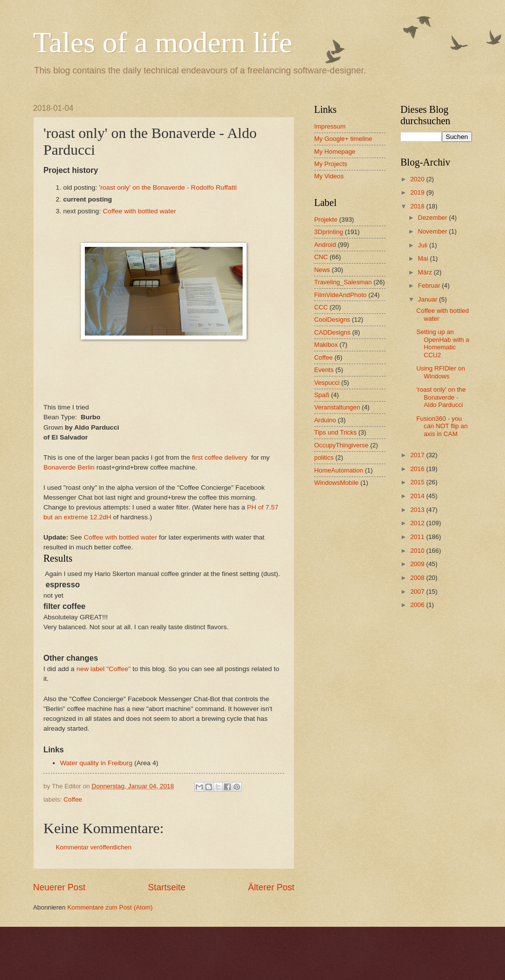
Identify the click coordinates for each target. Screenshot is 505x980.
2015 (418, 482)
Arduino (325, 420)
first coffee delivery (219, 457)
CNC (321, 257)
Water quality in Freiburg (96, 763)
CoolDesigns (332, 320)
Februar (430, 286)
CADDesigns (332, 332)
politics (324, 457)
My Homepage (335, 152)
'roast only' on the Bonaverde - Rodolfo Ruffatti (168, 187)
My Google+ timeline (343, 139)
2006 (418, 605)
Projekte (326, 220)
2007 (418, 591)
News (322, 270)
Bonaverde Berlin (69, 467)
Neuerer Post (59, 887)
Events (324, 370)
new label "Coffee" (104, 669)
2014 (418, 496)
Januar (428, 299)
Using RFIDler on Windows (441, 372)
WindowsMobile (336, 483)
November (433, 231)
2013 (418, 510)
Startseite (167, 887)
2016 (418, 469)
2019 (418, 192)
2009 (418, 564)
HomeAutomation (339, 470)
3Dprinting (329, 232)
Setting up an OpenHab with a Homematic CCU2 (443, 343)
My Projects (331, 164)
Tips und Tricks (335, 432)
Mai (424, 258)
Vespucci (327, 383)
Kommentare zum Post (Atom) (110, 907)
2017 (418, 455)
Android (325, 245)
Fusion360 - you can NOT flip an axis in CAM (442, 426)
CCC (321, 307)
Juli (423, 245)
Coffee (73, 799)
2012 (418, 523)
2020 (418, 179)
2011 (418, 537)
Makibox (326, 345)
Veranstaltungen (337, 407)
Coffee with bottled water (139, 211)
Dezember (433, 218)
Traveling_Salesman (343, 282)
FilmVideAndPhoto (340, 295)
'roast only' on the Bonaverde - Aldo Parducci (441, 397)
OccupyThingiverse (341, 445)
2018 (418, 206)
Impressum (330, 126)
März (426, 272)
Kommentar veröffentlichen (94, 847)
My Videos (329, 176)
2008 (418, 578)
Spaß (322, 395)
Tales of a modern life (163, 42)
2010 (418, 551)
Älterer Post (271, 887)
